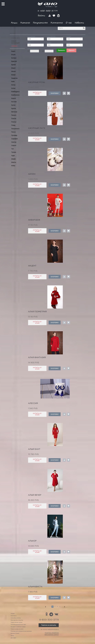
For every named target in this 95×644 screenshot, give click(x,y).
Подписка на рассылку (49, 625)
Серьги (14, 145)
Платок (14, 119)
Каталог (25, 23)
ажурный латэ (37, 128)
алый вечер (35, 495)
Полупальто (15, 129)
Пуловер (14, 135)
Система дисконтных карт (18, 625)
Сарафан (15, 139)
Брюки (14, 65)
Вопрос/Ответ (15, 633)
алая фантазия (37, 358)
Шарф (13, 159)
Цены (12, 636)
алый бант (34, 449)
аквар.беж (34, 220)
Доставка (13, 638)
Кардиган (15, 78)
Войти (42, 16)
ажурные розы (37, 82)
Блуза (13, 55)
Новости (79, 23)
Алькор (32, 541)
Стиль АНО (16, 38)
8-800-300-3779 (48, 11)
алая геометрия (37, 312)
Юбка (13, 166)
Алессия (33, 403)
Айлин (32, 174)
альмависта (35, 587)
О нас (69, 23)
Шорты (14, 162)
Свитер (14, 142)
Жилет (14, 71)
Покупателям (40, 23)
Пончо (14, 132)
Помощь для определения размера (21, 631)
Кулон (13, 105)
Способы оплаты (16, 618)
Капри (13, 75)
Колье (13, 88)
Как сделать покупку (17, 620)
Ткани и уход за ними (17, 629)
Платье (14, 122)
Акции (14, 23)
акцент (32, 266)
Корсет (14, 98)
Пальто (14, 115)
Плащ (13, 125)
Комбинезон (15, 95)
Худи (13, 156)
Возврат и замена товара (18, 627)
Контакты (57, 23)
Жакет (14, 68)
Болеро (14, 58)
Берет (13, 51)
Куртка (14, 108)
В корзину (55, 93)
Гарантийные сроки (17, 622)
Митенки (14, 112)
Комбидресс (16, 92)
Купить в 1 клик (37, 93)
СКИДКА (14, 46)
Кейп (13, 81)
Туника (14, 152)
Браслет (14, 61)
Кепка (13, 85)
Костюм (14, 102)
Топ (13, 149)
